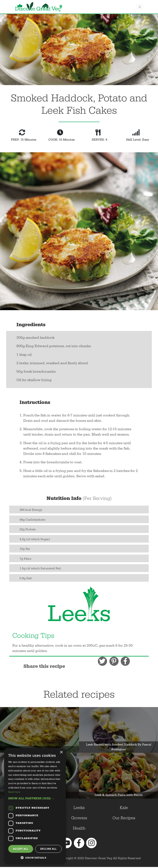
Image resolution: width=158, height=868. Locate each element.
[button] (35, 798)
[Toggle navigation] (140, 7)
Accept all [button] (21, 849)
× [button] (61, 752)
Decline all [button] (49, 849)
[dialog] (35, 806)
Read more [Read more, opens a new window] (14, 792)
